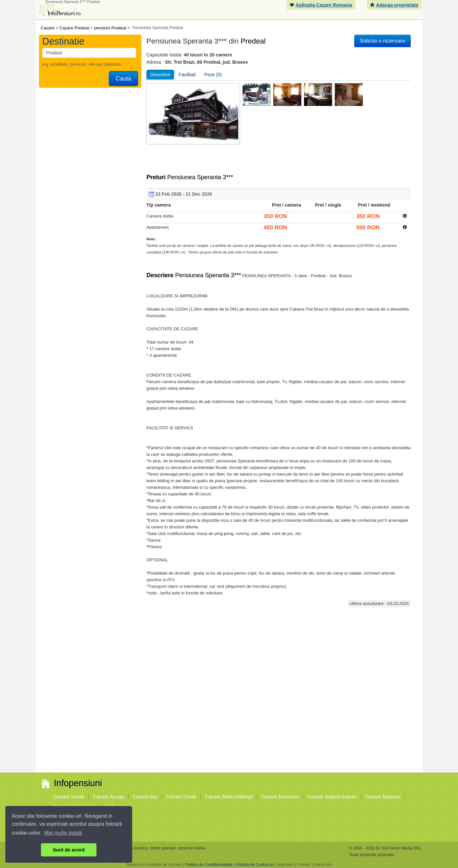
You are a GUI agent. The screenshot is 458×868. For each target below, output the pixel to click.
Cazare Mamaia (383, 797)
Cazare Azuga (108, 797)
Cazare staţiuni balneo (332, 797)
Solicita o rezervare (382, 41)
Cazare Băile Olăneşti (229, 797)
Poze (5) (213, 75)
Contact (304, 865)
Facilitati (187, 75)
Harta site (323, 865)
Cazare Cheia (181, 797)
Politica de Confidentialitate (209, 865)
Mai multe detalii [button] (63, 833)
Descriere (160, 75)
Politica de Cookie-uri (255, 865)
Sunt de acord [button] (69, 850)
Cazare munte (69, 797)
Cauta (123, 79)
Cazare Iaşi (145, 797)
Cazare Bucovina (280, 797)
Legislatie (285, 865)
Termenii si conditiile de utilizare (154, 865)
